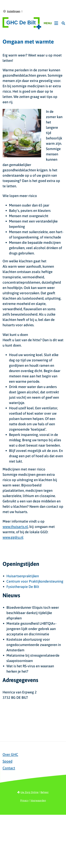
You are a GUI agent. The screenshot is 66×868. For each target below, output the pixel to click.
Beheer (45, 792)
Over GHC (10, 754)
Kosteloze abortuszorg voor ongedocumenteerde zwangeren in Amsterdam (34, 645)
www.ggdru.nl (13, 537)
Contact (9, 768)
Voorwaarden (38, 800)
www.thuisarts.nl (15, 527)
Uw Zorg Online (30, 792)
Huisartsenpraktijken (23, 576)
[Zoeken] (63, 23)
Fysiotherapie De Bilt (23, 587)
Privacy (24, 800)
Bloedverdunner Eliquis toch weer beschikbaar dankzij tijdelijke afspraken (33, 613)
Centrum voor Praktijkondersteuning (35, 581)
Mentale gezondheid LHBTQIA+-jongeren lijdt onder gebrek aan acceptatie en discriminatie (31, 629)
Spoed (7, 761)
